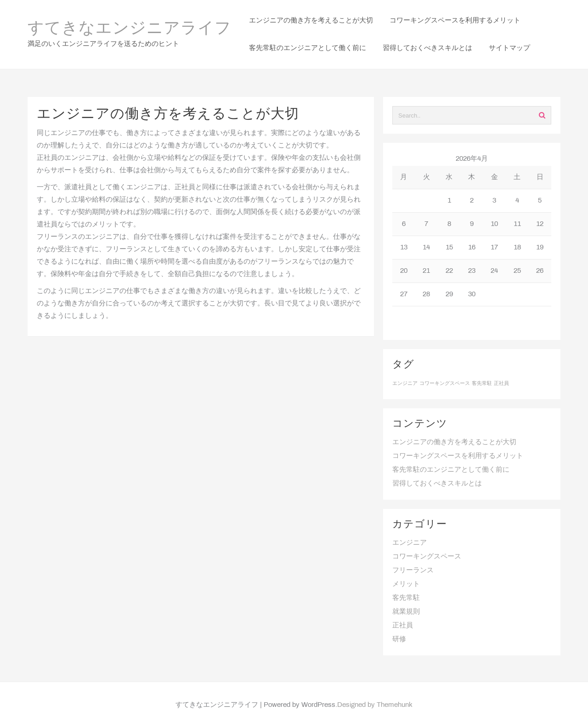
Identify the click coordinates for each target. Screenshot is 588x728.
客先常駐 (406, 598)
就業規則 (406, 612)
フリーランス (413, 570)
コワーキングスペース (427, 557)
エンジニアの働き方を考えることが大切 (454, 442)
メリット (406, 584)
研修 (399, 639)
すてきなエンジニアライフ (130, 29)
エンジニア (410, 543)
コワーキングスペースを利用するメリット (458, 456)
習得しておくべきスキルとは (437, 484)
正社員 (403, 626)
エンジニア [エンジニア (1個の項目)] (405, 384)
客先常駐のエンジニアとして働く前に (451, 470)
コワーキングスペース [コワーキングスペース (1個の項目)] (445, 384)
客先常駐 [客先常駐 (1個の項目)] (482, 384)
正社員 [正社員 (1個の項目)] (501, 384)
